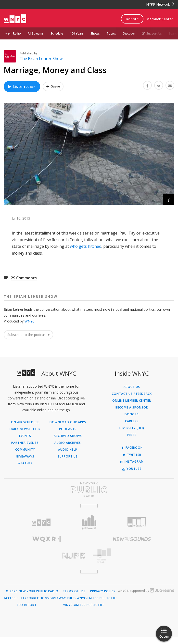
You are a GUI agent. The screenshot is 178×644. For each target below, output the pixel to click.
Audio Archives (68, 443)
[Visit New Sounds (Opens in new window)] (132, 539)
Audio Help (68, 450)
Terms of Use (74, 591)
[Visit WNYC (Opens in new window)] (41, 522)
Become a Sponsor (132, 408)
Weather (25, 463)
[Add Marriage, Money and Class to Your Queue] (53, 87)
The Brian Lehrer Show (41, 59)
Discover (129, 33)
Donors (132, 414)
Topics (111, 33)
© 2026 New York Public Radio (32, 591)
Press (132, 435)
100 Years (77, 33)
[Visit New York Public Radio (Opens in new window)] (89, 490)
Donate (132, 19)
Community (25, 450)
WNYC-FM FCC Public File (97, 598)
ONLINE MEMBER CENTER (132, 401)
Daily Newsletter (25, 429)
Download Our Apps (68, 422)
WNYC (30, 321)
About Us (132, 387)
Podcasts (68, 429)
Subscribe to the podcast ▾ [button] (28, 335)
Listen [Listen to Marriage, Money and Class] (21, 87)
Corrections (38, 598)
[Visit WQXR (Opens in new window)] (46, 539)
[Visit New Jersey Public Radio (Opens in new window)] (46, 556)
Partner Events (25, 443)
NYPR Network (160, 4)
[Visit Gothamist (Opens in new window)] (89, 522)
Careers (132, 421)
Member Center (160, 19)
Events (25, 436)
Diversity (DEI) (132, 428)
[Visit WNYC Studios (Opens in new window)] (137, 522)
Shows (95, 33)
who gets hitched (86, 246)
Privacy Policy (103, 591)
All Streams (36, 33)
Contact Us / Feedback (132, 394)
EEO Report (27, 605)
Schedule (57, 33)
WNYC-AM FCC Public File (84, 605)
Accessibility (15, 598)
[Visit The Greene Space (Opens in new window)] (132, 556)
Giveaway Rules (63, 598)
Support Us (152, 33)
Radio (17, 33)
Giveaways (25, 457)
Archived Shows (68, 436)
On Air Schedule (25, 422)
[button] (169, 200)
